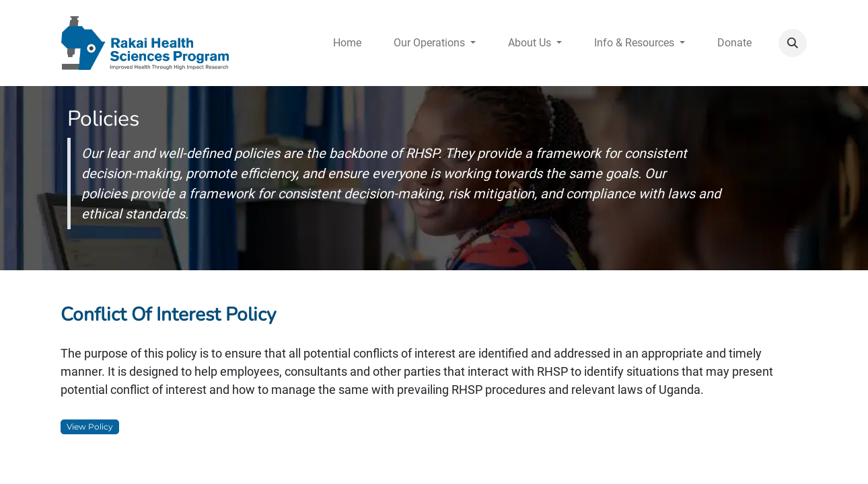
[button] (793, 43)
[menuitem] (347, 43)
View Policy (90, 427)
